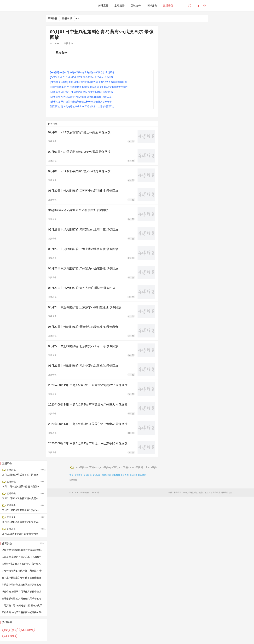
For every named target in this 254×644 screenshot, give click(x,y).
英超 (6, 630)
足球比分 (97, 475)
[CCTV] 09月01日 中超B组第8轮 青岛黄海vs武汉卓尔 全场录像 (82, 77)
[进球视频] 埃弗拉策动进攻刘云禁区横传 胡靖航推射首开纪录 (81, 102)
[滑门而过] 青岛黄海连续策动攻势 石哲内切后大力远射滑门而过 (82, 106)
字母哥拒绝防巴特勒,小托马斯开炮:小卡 (22, 571)
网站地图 (133, 475)
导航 (205, 6)
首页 (71, 475)
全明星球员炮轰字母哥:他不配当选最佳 (21, 578)
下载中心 (197, 6)
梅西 (14, 630)
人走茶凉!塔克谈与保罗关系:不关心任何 (22, 557)
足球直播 (88, 475)
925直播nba (10, 636)
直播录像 (67, 18)
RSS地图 (142, 475)
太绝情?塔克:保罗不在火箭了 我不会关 (21, 564)
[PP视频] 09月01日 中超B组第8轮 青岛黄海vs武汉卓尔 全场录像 (82, 72)
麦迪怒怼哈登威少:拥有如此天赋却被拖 (21, 598)
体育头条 (124, 475)
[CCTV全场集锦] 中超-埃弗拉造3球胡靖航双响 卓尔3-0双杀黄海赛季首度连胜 (89, 87)
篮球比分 (106, 475)
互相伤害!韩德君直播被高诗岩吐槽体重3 (22, 612)
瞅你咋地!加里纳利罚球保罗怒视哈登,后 (22, 592)
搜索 (190, 6)
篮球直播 (79, 475)
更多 (42, 543)
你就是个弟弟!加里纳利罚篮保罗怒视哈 (21, 585)
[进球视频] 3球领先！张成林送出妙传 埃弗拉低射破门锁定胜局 (81, 92)
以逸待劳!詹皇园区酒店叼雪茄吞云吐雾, (22, 550)
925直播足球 (27, 630)
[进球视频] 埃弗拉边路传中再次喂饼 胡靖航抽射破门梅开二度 (81, 97)
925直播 (52, 18)
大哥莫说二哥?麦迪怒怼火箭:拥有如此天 (22, 605)
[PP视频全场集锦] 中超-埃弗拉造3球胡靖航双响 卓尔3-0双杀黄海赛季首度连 (88, 82)
